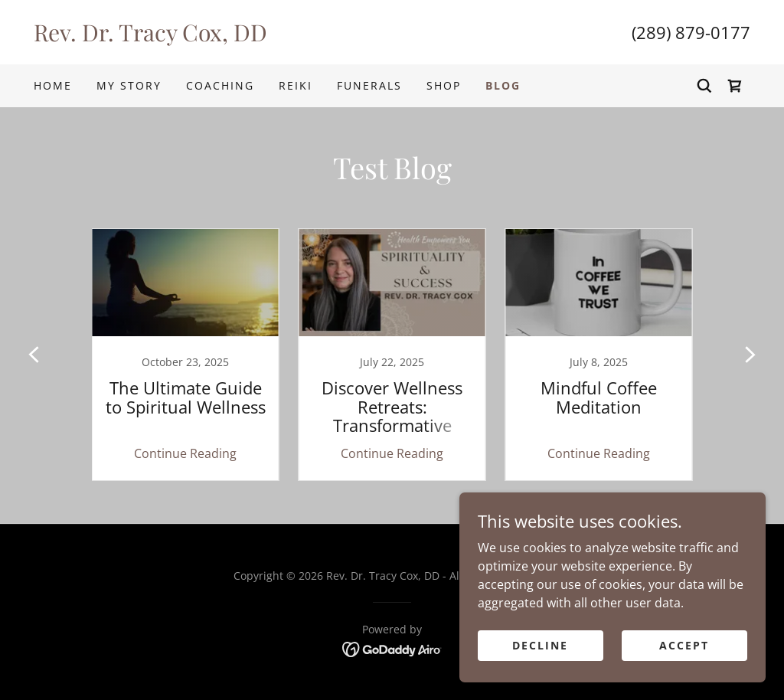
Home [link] (53, 85)
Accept (684, 645)
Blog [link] (503, 85)
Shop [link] (444, 85)
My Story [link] (129, 85)
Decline (540, 645)
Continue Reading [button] (185, 453)
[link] (213, 37)
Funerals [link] (369, 85)
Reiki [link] (296, 85)
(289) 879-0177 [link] (691, 32)
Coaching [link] (220, 85)
